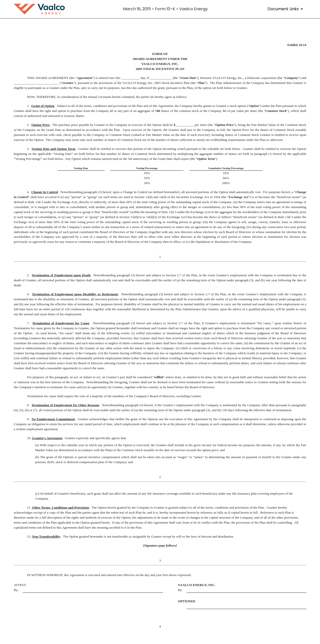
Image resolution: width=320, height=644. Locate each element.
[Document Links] (286, 9)
